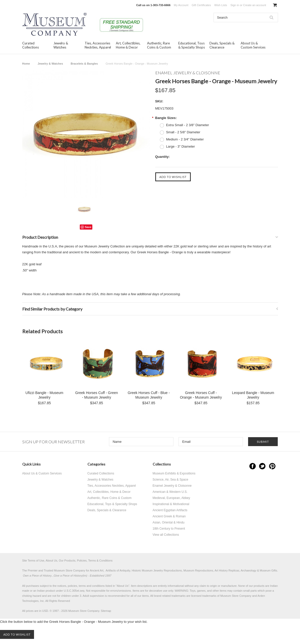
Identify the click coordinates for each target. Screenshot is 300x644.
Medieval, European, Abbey (171, 498)
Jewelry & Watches (61, 45)
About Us (123, 586)
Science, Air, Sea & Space (170, 480)
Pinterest (272, 466)
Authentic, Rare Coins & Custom (159, 45)
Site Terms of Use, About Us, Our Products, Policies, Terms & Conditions (68, 560)
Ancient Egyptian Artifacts (170, 510)
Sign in (235, 5)
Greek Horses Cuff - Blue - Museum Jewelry (149, 395)
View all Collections (166, 535)
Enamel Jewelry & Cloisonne (172, 486)
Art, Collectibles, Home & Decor (128, 45)
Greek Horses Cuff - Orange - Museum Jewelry (201, 395)
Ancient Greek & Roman (169, 516)
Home (26, 64)
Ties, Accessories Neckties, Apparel (98, 45)
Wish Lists (221, 5)
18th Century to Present (169, 529)
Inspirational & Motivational (171, 504)
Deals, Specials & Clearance (222, 45)
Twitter (262, 466)
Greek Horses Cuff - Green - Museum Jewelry (97, 395)
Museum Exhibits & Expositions (174, 473)
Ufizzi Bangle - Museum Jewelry (45, 395)
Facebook (253, 466)
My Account (181, 5)
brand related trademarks (170, 596)
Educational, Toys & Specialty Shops (192, 45)
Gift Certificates (201, 5)
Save (88, 227)
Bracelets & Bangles (84, 64)
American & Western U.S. (170, 492)
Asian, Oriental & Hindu (169, 522)
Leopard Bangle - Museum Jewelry (253, 395)
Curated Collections (31, 45)
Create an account (254, 5)
